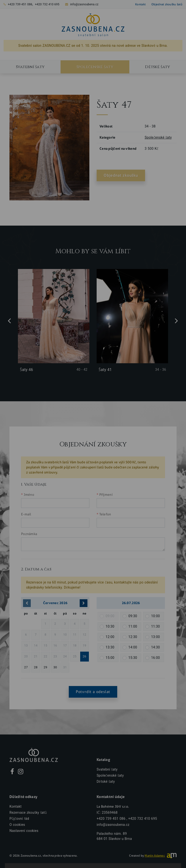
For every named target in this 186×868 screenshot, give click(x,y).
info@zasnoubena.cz (84, 4)
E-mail (26, 514)
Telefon (105, 514)
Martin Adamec (155, 856)
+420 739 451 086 (20, 4)
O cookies (17, 825)
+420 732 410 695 (47, 4)
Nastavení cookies (24, 831)
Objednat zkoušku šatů (167, 4)
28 (36, 667)
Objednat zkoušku (121, 175)
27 (26, 667)
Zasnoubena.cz (31, 856)
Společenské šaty (95, 67)
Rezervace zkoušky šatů (28, 813)
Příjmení (106, 495)
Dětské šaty (106, 782)
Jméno (29, 495)
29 (45, 667)
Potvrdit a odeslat (93, 692)
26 (84, 656)
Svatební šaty (30, 67)
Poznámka (29, 534)
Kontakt (140, 4)
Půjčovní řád (19, 819)
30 (55, 667)
